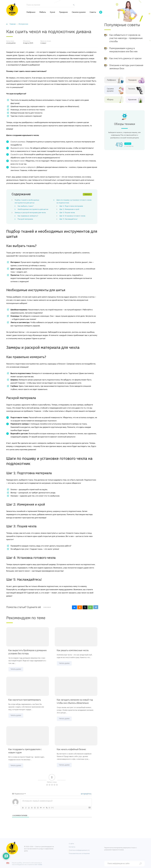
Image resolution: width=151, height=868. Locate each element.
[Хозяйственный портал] (12, 10)
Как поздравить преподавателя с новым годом (25, 751)
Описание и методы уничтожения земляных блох (126, 67)
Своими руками (79, 12)
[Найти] (73, 6)
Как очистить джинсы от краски (125, 58)
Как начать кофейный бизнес (72, 749)
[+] (52, 808)
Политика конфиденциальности (79, 850)
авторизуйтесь (86, 794)
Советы (93, 12)
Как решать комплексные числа (73, 650)
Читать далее (16, 669)
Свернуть (87, 194)
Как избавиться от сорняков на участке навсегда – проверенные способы (126, 38)
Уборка (112, 100)
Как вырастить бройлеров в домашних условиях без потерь (28, 652)
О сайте (71, 844)
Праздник (63, 12)
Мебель (43, 12)
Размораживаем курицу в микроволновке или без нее (123, 50)
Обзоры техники (125, 124)
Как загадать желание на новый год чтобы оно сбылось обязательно (75, 701)
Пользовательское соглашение (79, 853)
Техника (134, 89)
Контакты (72, 847)
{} (50, 808)
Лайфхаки (31, 12)
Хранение (134, 100)
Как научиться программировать (25, 700)
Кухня (52, 12)
